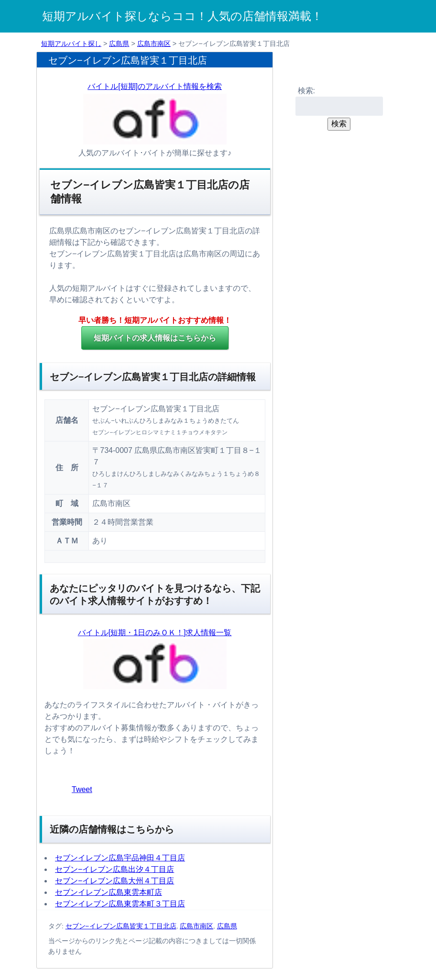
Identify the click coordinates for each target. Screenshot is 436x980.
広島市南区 (154, 44)
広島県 (119, 44)
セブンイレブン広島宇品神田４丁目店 (120, 858)
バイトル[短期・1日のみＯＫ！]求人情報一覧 (155, 633)
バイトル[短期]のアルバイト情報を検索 (155, 86)
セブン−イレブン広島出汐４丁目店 (114, 869)
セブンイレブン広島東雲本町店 (109, 892)
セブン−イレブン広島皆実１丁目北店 (121, 926)
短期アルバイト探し (71, 44)
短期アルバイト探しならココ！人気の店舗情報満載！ (182, 16)
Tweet (82, 789)
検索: (306, 91)
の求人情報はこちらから (155, 338)
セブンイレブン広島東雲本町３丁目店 (120, 904)
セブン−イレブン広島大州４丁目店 (114, 881)
